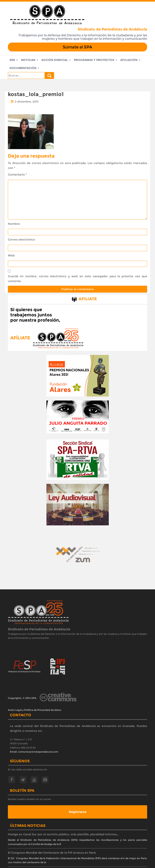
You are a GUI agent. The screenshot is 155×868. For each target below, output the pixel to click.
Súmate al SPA (77, 47)
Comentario (17, 175)
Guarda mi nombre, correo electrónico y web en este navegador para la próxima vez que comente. (77, 279)
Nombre (14, 224)
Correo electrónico (21, 239)
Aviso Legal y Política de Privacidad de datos (35, 710)
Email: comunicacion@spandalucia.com (34, 752)
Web (11, 255)
